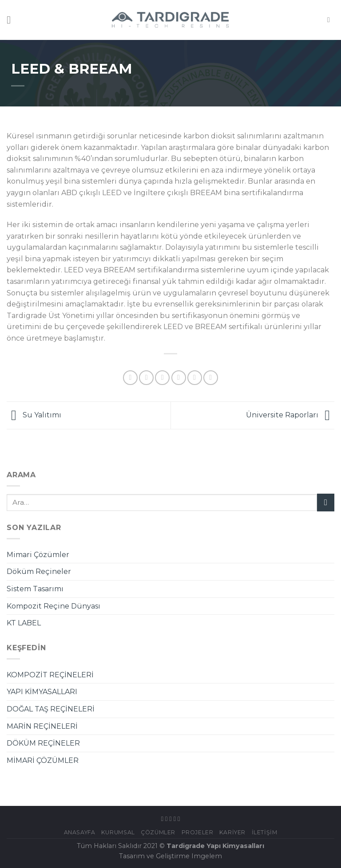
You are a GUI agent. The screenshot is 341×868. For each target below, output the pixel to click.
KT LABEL (24, 623)
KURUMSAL (118, 832)
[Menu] (12, 20)
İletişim (265, 832)
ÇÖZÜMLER (158, 832)
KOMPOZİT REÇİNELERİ (50, 675)
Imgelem (207, 856)
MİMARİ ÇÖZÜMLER (43, 760)
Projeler (198, 832)
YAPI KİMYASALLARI (42, 692)
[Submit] (326, 502)
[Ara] (331, 20)
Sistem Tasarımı (35, 589)
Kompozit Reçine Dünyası (54, 606)
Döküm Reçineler (39, 571)
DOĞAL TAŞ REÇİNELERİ (51, 709)
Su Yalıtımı (34, 415)
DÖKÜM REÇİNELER (43, 743)
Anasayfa (80, 832)
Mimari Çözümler (38, 555)
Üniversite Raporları (290, 415)
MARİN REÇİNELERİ (42, 726)
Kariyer (232, 832)
